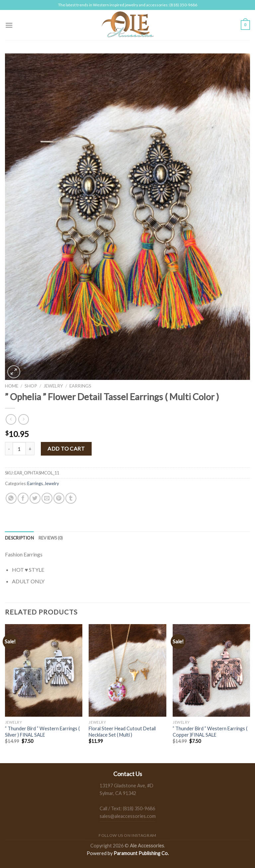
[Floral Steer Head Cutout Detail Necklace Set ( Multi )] (127, 670)
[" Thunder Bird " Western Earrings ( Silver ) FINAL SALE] (44, 670)
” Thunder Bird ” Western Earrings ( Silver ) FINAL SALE (42, 732)
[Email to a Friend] (47, 498)
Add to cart (66, 448)
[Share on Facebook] (23, 498)
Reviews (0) (51, 538)
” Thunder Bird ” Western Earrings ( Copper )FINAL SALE (210, 732)
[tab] (19, 538)
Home (12, 386)
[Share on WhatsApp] (11, 498)
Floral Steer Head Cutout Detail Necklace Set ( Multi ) (122, 732)
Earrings (80, 386)
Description (19, 538)
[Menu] (9, 25)
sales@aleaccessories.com (128, 816)
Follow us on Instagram (127, 835)
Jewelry (53, 386)
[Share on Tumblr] (71, 498)
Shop (31, 386)
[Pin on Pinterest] (59, 498)
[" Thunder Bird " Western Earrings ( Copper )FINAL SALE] (211, 670)
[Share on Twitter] (35, 498)
